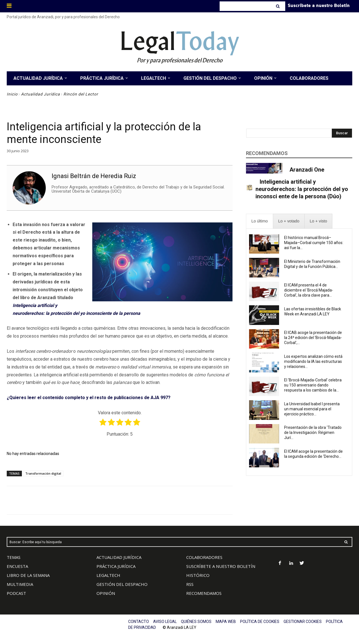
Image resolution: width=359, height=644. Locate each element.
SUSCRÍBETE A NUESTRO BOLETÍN (221, 566)
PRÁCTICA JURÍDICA (116, 566)
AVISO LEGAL (165, 622)
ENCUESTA (17, 566)
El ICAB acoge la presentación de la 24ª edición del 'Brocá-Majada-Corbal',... (313, 338)
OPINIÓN (106, 593)
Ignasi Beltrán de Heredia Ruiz (94, 176)
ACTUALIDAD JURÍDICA (119, 557)
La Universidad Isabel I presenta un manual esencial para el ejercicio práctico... (312, 409)
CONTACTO (139, 622)
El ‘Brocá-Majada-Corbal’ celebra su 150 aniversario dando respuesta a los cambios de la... (313, 385)
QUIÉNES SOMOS (196, 622)
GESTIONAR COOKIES (303, 622)
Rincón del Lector (81, 94)
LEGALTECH (108, 575)
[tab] (259, 221)
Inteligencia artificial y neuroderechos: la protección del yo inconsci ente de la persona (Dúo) (302, 189)
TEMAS (14, 557)
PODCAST (16, 593)
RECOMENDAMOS (204, 593)
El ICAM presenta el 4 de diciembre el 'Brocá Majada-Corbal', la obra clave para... (309, 290)
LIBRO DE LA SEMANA (28, 575)
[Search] (278, 6)
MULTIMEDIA (20, 584)
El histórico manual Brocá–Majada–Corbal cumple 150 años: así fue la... (314, 243)
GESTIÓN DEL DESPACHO (122, 584)
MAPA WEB (226, 622)
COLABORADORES (204, 557)
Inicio (12, 94)
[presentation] (259, 221)
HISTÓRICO (198, 575)
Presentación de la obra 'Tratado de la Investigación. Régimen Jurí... (313, 433)
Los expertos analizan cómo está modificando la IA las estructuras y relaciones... (313, 361)
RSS (190, 584)
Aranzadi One (307, 170)
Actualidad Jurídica (41, 94)
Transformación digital (43, 473)
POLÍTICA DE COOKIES (260, 622)
